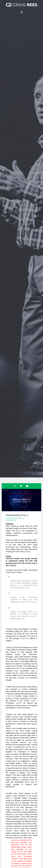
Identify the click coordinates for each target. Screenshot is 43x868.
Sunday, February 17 (15, 518)
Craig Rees (11, 520)
